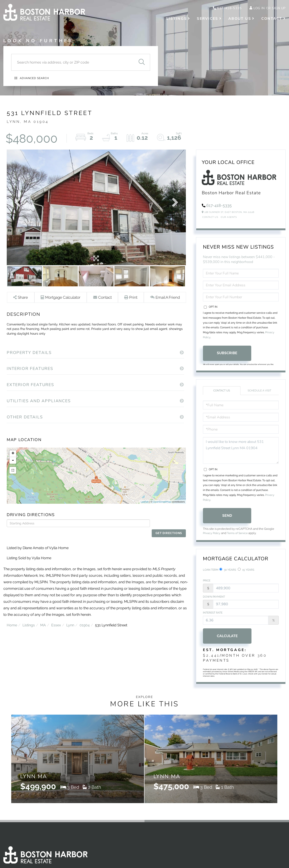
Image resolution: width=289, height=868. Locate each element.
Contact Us (210, 220)
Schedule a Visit (259, 394)
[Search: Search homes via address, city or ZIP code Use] (72, 62)
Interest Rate (213, 618)
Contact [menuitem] (272, 19)
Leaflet (145, 506)
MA (43, 622)
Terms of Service (240, 537)
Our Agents (229, 220)
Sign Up (278, 8)
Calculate (227, 642)
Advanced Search (34, 78)
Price (207, 585)
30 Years (228, 574)
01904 (85, 622)
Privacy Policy (212, 537)
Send (227, 519)
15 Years (246, 574)
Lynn (70, 622)
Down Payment (214, 602)
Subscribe (227, 356)
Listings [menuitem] (177, 19)
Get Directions (169, 528)
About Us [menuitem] (240, 19)
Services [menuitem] (207, 19)
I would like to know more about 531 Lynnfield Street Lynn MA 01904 (241, 454)
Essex (56, 622)
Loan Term (211, 574)
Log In (257, 8)
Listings (29, 622)
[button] (142, 62)
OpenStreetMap (162, 506)
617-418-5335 (222, 8)
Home (12, 622)
